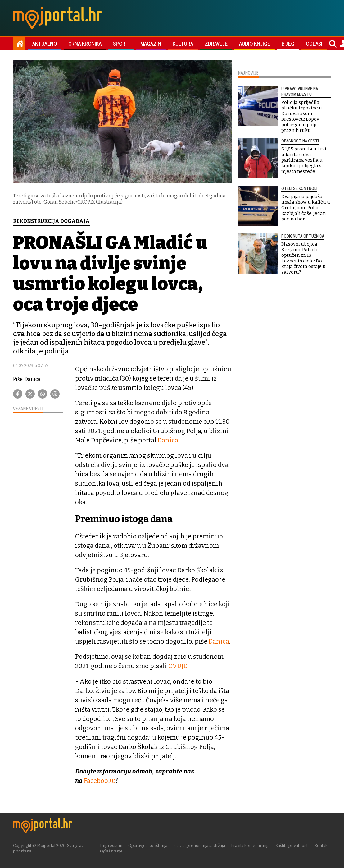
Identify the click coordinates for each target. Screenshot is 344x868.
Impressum (112, 845)
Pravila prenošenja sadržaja (200, 845)
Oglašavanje (113, 851)
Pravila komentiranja (251, 845)
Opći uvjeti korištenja (149, 845)
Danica (219, 641)
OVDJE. (179, 666)
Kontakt (323, 845)
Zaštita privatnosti (293, 845)
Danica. (169, 440)
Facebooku (100, 780)
